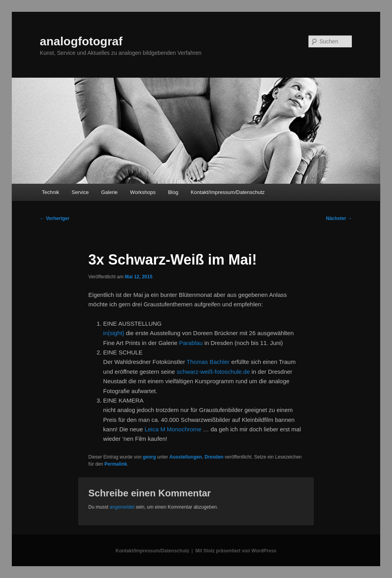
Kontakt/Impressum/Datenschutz (228, 192)
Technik (50, 192)
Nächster (339, 218)
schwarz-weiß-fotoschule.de (213, 372)
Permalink (116, 464)
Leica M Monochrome (173, 429)
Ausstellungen (186, 457)
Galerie (110, 192)
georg (149, 457)
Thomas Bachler (208, 362)
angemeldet (122, 507)
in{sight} (115, 333)
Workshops (143, 192)
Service (80, 192)
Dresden (214, 457)
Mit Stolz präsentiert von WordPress (236, 551)
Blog (173, 192)
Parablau (191, 343)
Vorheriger (55, 218)
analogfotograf (81, 41)
